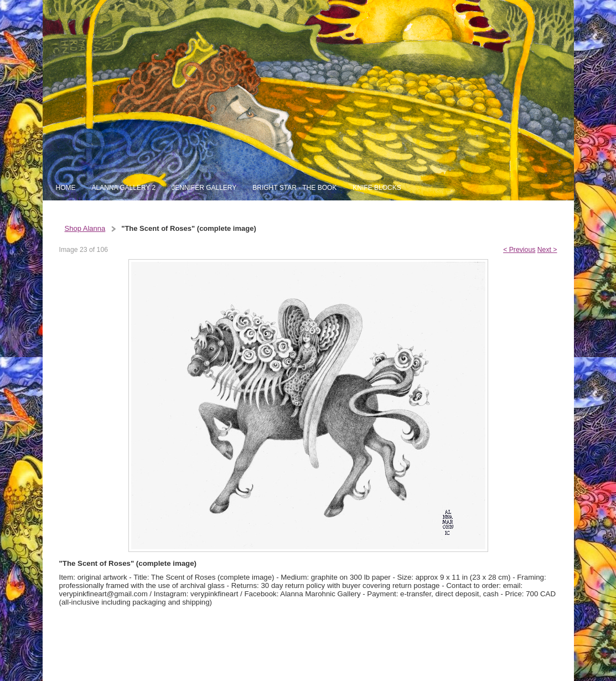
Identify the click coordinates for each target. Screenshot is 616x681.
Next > (547, 250)
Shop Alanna (85, 228)
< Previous (519, 250)
